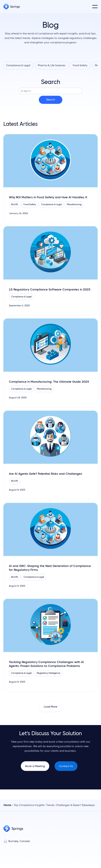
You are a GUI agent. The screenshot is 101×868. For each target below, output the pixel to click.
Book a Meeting (35, 766)
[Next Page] (50, 707)
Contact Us (66, 766)
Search (51, 82)
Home (7, 805)
